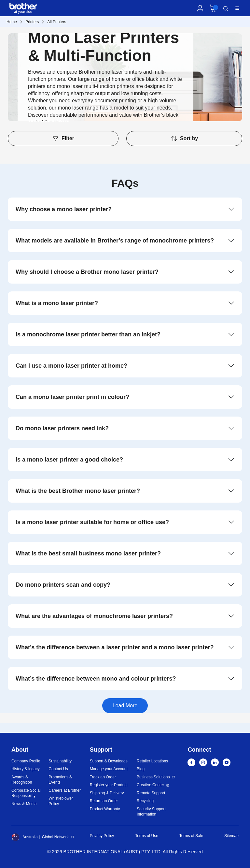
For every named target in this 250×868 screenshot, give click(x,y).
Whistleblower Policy (61, 801)
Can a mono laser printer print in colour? (72, 397)
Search (226, 8)
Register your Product (109, 785)
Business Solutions (153, 777)
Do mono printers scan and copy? (63, 585)
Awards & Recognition (22, 780)
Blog (141, 769)
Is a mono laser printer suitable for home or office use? (92, 522)
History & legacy (26, 769)
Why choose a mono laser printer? (64, 209)
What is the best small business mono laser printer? (88, 553)
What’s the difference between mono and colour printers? (96, 679)
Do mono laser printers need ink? (62, 428)
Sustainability (60, 761)
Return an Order (104, 801)
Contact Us (58, 769)
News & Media (24, 804)
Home (12, 22)
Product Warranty (105, 809)
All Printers (57, 22)
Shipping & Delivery (107, 793)
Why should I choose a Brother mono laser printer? (87, 272)
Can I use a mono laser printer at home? (71, 366)
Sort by (184, 139)
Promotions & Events (60, 780)
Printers (32, 22)
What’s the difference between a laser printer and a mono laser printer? (115, 647)
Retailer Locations (152, 761)
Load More (125, 706)
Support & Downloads (109, 761)
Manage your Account (109, 769)
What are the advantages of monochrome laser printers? (94, 616)
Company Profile (26, 761)
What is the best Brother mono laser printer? (78, 491)
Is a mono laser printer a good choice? (69, 460)
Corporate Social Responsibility (26, 793)
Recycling (145, 801)
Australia (25, 837)
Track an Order (103, 777)
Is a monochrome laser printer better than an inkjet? (88, 334)
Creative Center (150, 785)
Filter (63, 139)
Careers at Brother (65, 790)
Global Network (55, 837)
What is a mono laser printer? (57, 303)
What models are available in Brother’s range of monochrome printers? (115, 241)
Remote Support (151, 793)
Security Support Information (151, 812)
